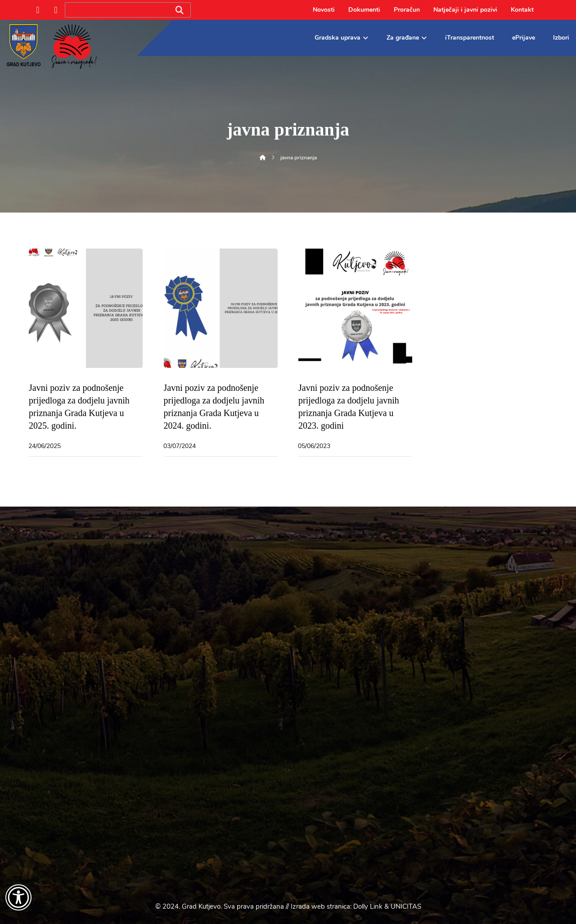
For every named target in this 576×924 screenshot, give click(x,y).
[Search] (180, 10)
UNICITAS (406, 906)
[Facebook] (38, 10)
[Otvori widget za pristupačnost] (18, 897)
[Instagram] (56, 10)
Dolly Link (368, 906)
